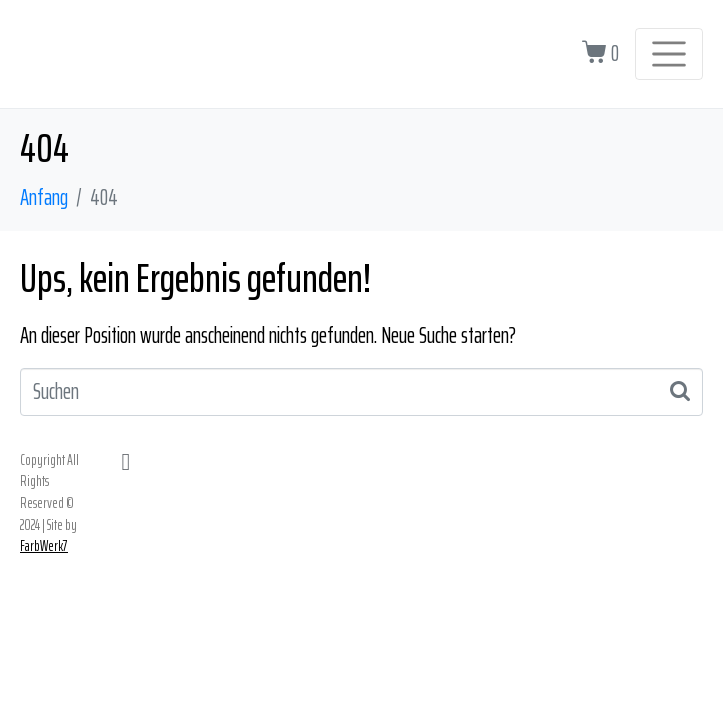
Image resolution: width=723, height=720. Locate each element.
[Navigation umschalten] (669, 54)
